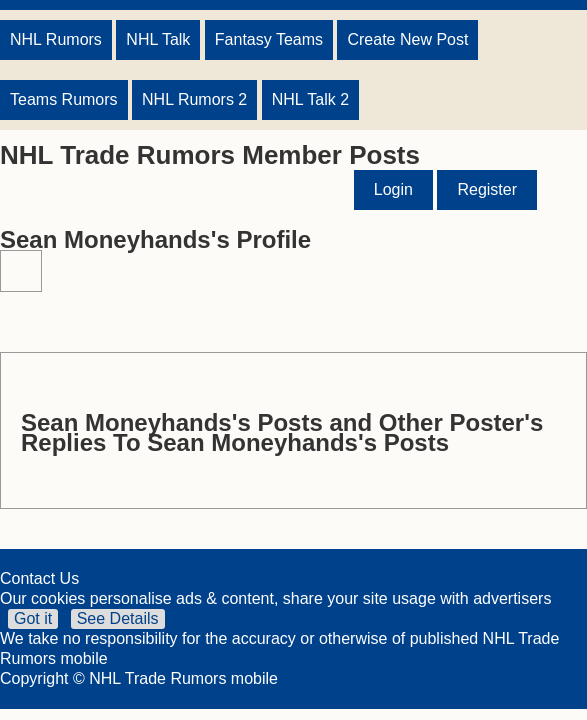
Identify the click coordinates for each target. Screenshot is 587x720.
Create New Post (407, 39)
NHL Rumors (56, 39)
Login (393, 189)
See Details (118, 618)
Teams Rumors (64, 99)
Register (487, 189)
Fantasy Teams (269, 39)
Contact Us (39, 578)
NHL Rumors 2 (194, 99)
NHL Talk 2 (310, 99)
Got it (33, 618)
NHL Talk (158, 39)
